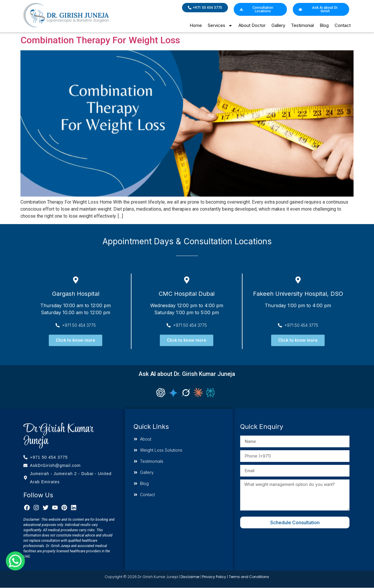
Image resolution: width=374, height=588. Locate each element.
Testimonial (302, 25)
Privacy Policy (214, 577)
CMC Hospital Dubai (187, 294)
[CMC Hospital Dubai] (187, 280)
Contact (343, 25)
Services (220, 26)
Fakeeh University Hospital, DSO (298, 294)
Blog (324, 25)
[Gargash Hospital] (76, 280)
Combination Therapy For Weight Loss (100, 40)
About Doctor (252, 25)
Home (196, 25)
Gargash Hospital (76, 294)
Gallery (278, 25)
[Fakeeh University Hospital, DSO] (298, 280)
